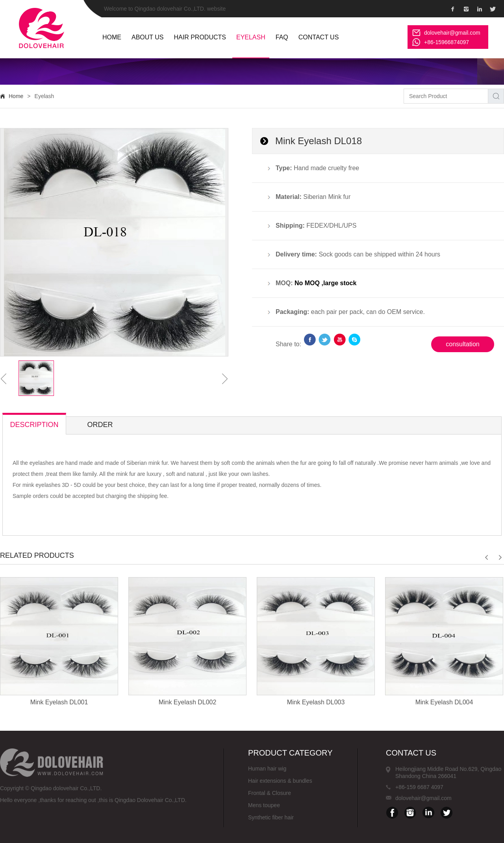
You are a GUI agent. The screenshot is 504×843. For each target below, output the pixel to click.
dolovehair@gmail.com (452, 33)
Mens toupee (264, 805)
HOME (112, 37)
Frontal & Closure (270, 793)
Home (16, 96)
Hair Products (200, 37)
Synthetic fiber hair (271, 817)
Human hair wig (267, 769)
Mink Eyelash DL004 (444, 702)
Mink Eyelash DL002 (188, 702)
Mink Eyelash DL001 (59, 702)
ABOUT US (148, 37)
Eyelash (251, 37)
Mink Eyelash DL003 (316, 702)
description (34, 425)
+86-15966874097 (447, 42)
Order (100, 425)
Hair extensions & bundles (280, 781)
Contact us (319, 37)
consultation (462, 344)
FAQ (282, 37)
